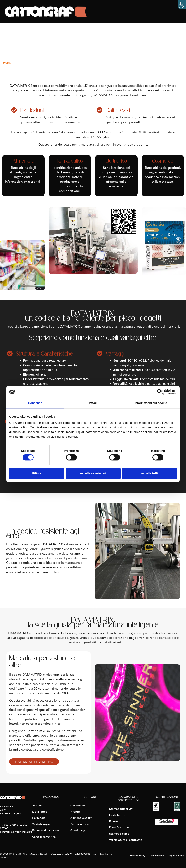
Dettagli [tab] (93, 403)
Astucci (37, 806)
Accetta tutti (149, 473)
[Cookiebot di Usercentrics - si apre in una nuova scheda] (160, 392)
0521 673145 (11, 825)
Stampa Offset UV (121, 809)
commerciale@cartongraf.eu (16, 832)
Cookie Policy (156, 855)
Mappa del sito (176, 855)
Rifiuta (37, 473)
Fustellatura (117, 815)
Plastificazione (119, 827)
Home (7, 63)
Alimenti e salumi (82, 818)
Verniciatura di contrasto (126, 839)
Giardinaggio (79, 830)
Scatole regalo (42, 824)
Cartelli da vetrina (44, 836)
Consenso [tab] (35, 403)
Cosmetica (78, 806)
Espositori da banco (45, 830)
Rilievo (114, 821)
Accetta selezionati (93, 473)
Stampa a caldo (119, 833)
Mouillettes (40, 812)
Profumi (76, 812)
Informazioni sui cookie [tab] (151, 403)
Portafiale (39, 818)
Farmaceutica (80, 824)
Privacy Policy (137, 855)
